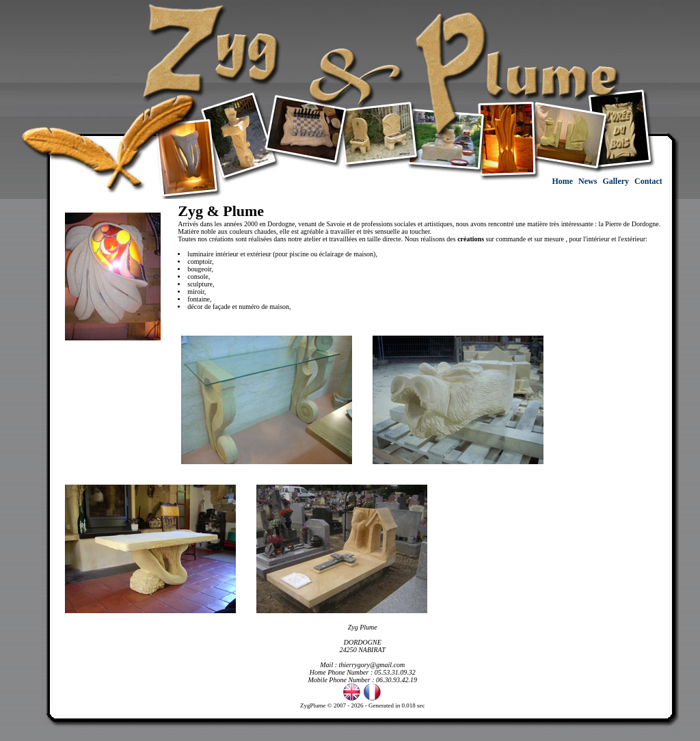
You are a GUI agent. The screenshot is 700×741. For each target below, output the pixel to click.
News (589, 181)
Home (563, 181)
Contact (649, 181)
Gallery (617, 181)
